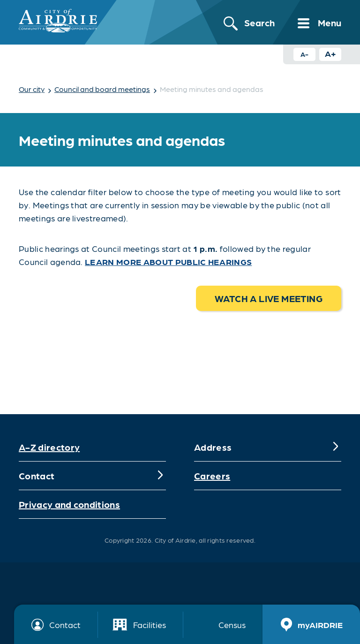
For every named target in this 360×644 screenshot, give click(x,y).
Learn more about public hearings (168, 261)
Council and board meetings (102, 89)
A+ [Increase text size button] (330, 53)
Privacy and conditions (69, 504)
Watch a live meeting (269, 298)
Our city (32, 89)
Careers (212, 476)
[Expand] (336, 447)
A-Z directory (49, 447)
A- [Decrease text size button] (304, 54)
